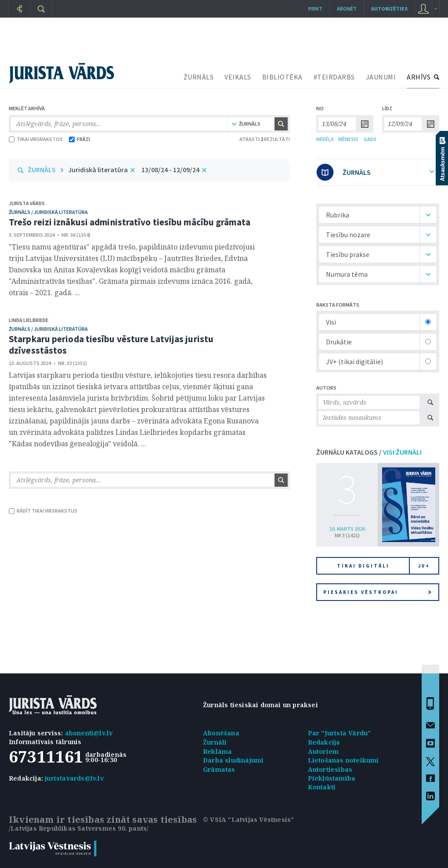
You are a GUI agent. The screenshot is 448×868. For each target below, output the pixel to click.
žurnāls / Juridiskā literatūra (48, 212)
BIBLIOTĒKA (282, 77)
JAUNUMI (381, 77)
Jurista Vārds (27, 203)
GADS (370, 139)
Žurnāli (215, 742)
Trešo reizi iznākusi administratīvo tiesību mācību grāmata (130, 222)
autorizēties (389, 9)
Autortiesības (330, 769)
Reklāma (217, 751)
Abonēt (347, 9)
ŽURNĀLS (199, 77)
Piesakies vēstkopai (377, 592)
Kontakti (322, 787)
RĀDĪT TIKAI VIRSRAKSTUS (43, 511)
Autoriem (323, 751)
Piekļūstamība (332, 778)
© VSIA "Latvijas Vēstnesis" (248, 819)
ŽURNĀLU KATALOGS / (369, 452)
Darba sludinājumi (233, 760)
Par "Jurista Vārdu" (340, 733)
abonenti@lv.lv (89, 733)
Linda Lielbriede (29, 320)
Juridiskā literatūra (98, 170)
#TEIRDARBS (334, 77)
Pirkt (315, 9)
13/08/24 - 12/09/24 (170, 170)
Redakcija (324, 742)
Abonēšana (221, 733)
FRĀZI (79, 139)
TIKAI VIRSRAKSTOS (36, 139)
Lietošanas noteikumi (343, 760)
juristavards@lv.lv (74, 778)
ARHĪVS (419, 77)
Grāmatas (219, 769)
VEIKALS (238, 77)
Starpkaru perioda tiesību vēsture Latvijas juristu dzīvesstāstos (111, 345)
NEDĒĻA (325, 139)
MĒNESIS (348, 139)
